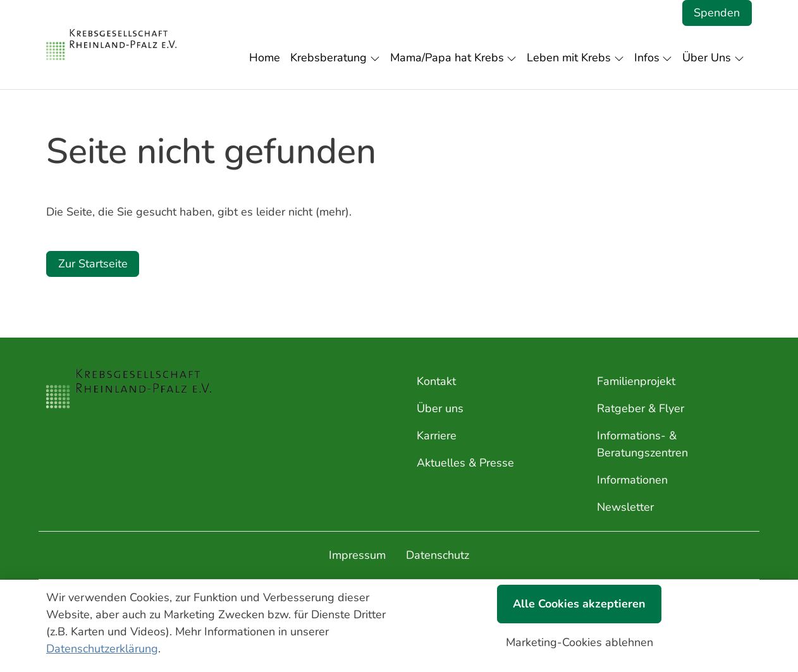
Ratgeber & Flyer (641, 408)
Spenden (717, 13)
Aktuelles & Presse (465, 463)
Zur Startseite (93, 264)
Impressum (357, 555)
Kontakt (436, 381)
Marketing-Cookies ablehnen (580, 642)
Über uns (440, 408)
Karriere (437, 436)
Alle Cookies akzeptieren (579, 604)
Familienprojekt (636, 381)
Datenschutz (438, 555)
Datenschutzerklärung (102, 649)
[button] (267, 58)
